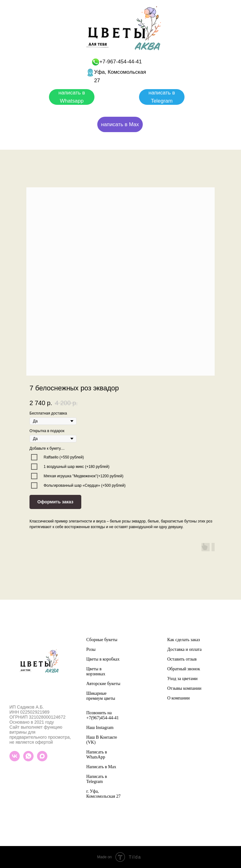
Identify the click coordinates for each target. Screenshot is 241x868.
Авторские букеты (103, 684)
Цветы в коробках (103, 659)
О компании (178, 698)
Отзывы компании (184, 688)
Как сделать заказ (184, 640)
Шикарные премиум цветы (101, 696)
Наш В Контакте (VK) (102, 740)
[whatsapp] (28, 760)
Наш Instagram (100, 728)
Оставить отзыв (182, 659)
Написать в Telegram (97, 779)
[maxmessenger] (42, 760)
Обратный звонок (184, 669)
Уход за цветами (182, 679)
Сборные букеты (102, 640)
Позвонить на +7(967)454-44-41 (103, 715)
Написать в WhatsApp (97, 755)
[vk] (15, 760)
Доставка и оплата (184, 649)
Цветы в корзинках (96, 671)
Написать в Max (101, 767)
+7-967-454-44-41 (121, 62)
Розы (91, 649)
